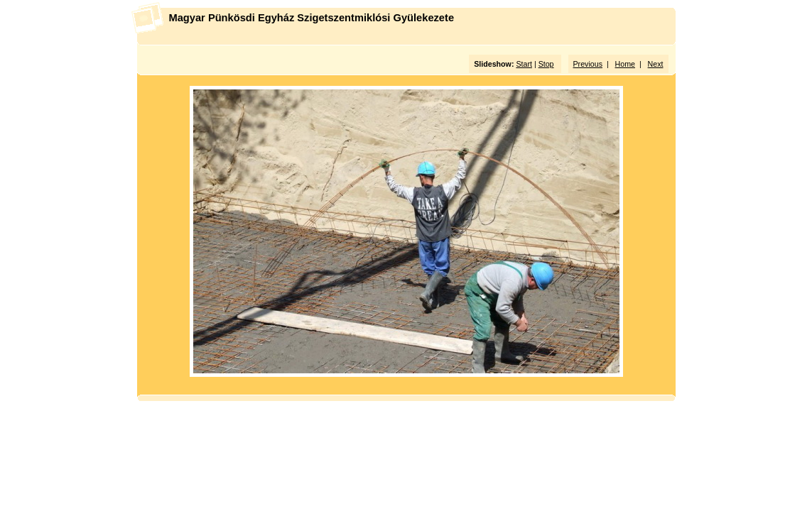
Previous (588, 64)
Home (625, 64)
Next (656, 64)
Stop (546, 64)
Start (524, 64)
